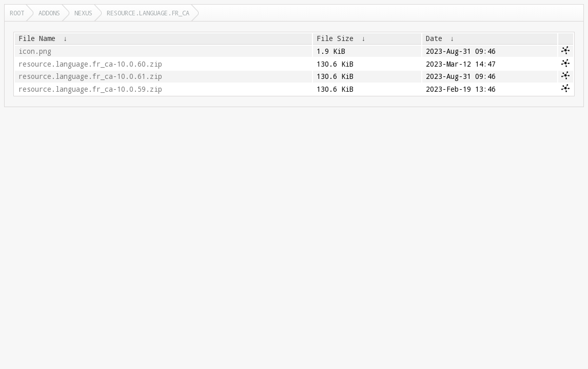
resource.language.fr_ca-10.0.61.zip (90, 76)
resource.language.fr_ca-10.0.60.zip (90, 64)
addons (49, 13)
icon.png (35, 51)
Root (17, 13)
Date (434, 38)
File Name (37, 38)
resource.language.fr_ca (148, 13)
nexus (83, 13)
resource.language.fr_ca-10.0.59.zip (90, 89)
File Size (335, 38)
